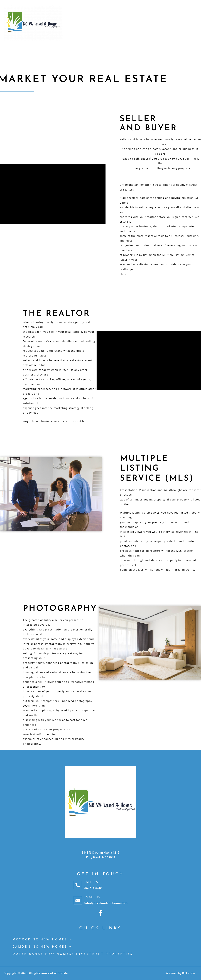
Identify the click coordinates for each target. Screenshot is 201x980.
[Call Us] (78, 885)
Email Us (92, 897)
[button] (101, 48)
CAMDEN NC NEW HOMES (42, 946)
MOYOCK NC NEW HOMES (42, 939)
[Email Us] (78, 900)
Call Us (91, 882)
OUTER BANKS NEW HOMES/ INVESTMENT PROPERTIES (73, 954)
